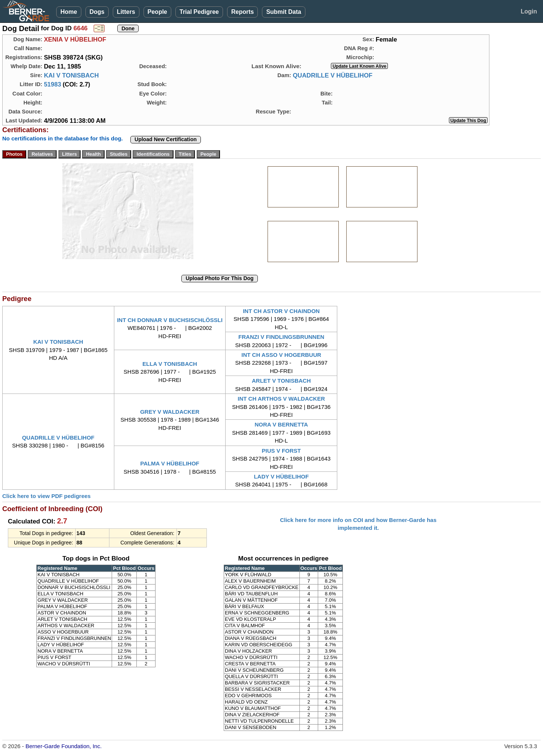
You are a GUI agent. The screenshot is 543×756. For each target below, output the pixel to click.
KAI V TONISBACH (71, 75)
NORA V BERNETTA (281, 424)
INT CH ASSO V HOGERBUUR (281, 355)
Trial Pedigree (199, 12)
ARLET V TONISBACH (281, 381)
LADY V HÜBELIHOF (281, 476)
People (157, 12)
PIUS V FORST (281, 451)
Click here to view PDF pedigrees (46, 496)
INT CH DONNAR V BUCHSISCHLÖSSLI (170, 320)
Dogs (97, 12)
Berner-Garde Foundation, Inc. (64, 746)
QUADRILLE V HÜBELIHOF (333, 75)
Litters (126, 12)
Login (529, 11)
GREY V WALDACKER (170, 412)
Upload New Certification (166, 139)
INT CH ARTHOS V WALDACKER (281, 399)
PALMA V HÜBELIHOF (170, 463)
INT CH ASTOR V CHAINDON (281, 311)
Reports (242, 12)
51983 (52, 84)
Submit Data (283, 12)
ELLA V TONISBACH (170, 364)
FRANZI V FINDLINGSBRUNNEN (281, 337)
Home (69, 12)
